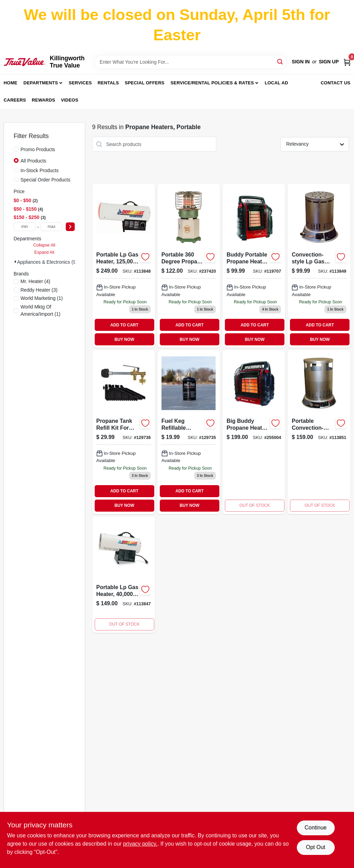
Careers (15, 100)
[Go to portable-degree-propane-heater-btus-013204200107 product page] (189, 266)
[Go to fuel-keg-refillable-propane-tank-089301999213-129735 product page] (189, 432)
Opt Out (315, 847)
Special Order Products (46, 180)
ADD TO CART (124, 325)
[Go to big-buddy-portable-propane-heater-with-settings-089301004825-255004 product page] (254, 432)
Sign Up (329, 62)
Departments (41, 83)
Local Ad (277, 83)
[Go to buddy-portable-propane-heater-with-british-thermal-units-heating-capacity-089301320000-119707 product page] (254, 266)
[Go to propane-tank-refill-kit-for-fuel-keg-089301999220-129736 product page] (124, 432)
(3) (39, 290)
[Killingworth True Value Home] (24, 62)
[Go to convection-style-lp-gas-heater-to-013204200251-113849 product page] (319, 266)
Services (80, 83)
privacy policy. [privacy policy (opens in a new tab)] (140, 844)
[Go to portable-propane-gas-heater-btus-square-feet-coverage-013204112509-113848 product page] (124, 266)
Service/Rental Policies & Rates (212, 83)
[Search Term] (190, 62)
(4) (35, 281)
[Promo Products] (16, 149)
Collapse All (44, 245)
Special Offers (144, 83)
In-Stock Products (40, 170)
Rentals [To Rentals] (108, 83)
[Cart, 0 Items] (347, 62)
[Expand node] (15, 262)
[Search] (280, 61)
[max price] (52, 227)
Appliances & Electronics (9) (47, 262)
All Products (34, 161)
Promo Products (38, 149)
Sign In (301, 62)
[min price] (25, 227)
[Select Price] (70, 227)
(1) (42, 298)
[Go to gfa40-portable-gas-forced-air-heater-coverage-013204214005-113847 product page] (124, 575)
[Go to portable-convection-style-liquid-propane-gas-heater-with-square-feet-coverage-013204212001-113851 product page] (319, 432)
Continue (315, 828)
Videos (70, 100)
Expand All (44, 252)
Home (11, 83)
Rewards (43, 100)
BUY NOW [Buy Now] (124, 339)
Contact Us (335, 83)
